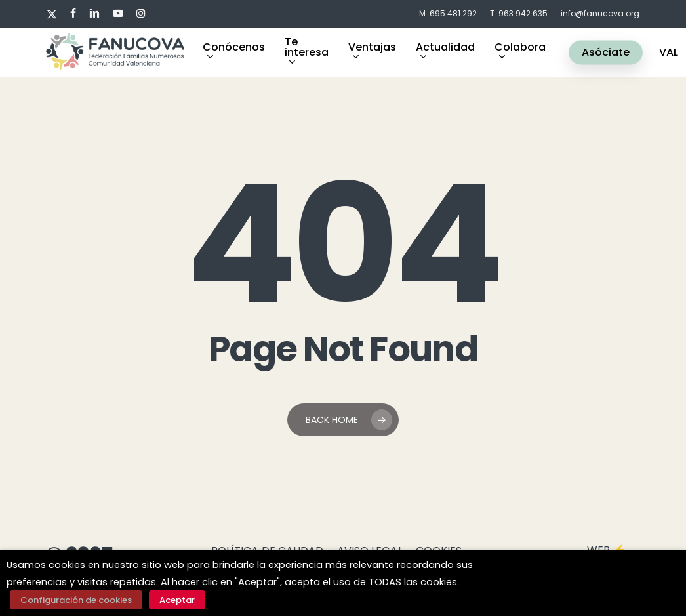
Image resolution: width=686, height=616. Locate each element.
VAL (669, 52)
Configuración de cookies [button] (76, 600)
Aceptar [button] (177, 600)
